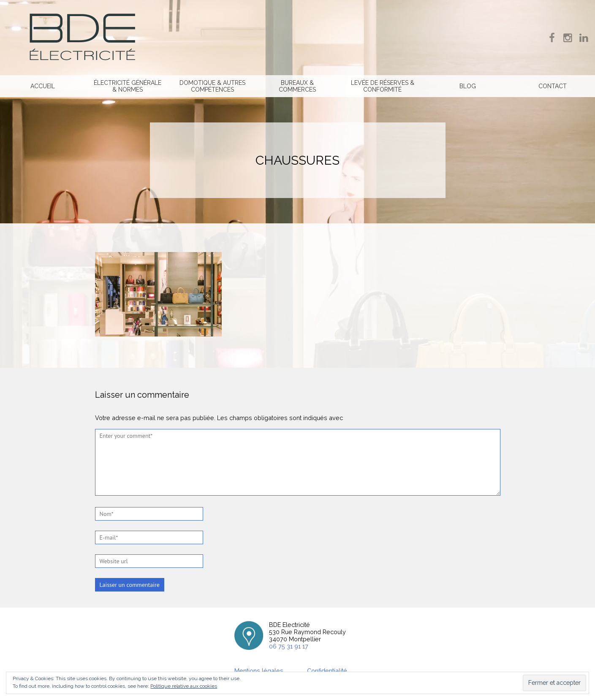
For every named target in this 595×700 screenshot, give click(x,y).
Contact (553, 86)
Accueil (43, 86)
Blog (468, 86)
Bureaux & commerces (297, 86)
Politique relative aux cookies (184, 686)
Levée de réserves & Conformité (383, 86)
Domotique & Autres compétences (212, 86)
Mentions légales (259, 671)
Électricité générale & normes (128, 86)
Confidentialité (328, 671)
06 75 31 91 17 (289, 646)
